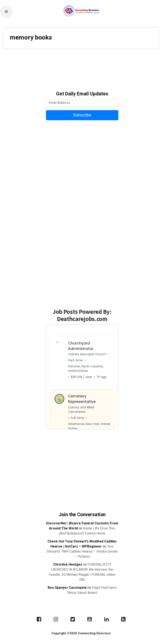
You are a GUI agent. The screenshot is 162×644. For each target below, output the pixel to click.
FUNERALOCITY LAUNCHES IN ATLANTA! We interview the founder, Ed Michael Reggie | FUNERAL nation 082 (82, 572)
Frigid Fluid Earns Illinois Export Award (92, 590)
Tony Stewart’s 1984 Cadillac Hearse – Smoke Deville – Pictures (82, 552)
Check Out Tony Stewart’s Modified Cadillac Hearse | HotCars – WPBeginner (82, 544)
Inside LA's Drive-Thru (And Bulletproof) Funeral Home (87, 531)
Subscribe (82, 115)
